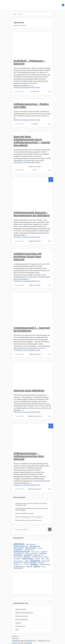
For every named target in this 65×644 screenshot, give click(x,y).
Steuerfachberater (20, 626)
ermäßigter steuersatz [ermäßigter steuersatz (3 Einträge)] (37, 557)
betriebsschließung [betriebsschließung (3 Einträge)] (18, 555)
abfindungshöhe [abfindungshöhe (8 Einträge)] (35, 546)
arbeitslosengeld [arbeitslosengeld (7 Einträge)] (30, 548)
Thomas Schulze (19, 91)
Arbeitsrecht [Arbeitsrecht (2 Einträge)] (40, 548)
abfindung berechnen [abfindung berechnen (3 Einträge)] (31, 544)
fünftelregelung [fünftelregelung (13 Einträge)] (28, 558)
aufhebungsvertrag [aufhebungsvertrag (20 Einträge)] (22, 551)
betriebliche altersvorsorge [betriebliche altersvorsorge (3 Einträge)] (31, 554)
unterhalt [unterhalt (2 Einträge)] (44, 567)
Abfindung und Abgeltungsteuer (24, 613)
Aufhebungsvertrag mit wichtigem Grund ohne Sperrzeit (28, 257)
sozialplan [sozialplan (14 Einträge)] (34, 564)
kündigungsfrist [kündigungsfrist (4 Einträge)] (46, 561)
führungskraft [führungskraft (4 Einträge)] (17, 559)
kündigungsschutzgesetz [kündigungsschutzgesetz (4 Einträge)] (30, 563)
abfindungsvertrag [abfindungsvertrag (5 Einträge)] (19, 548)
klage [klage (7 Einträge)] (47, 558)
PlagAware (18, 623)
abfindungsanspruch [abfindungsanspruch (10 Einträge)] (21, 546)
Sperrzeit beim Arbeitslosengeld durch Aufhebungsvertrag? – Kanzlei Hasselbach (32, 141)
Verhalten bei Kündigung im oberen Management (29, 517)
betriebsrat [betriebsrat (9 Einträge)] (43, 553)
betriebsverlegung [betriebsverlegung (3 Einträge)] (28, 555)
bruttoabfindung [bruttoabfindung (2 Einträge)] (37, 555)
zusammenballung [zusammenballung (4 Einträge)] (18, 568)
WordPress (29, 643)
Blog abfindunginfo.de (22, 620)
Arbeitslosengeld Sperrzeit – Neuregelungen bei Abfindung (32, 214)
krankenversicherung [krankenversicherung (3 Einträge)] (18, 561)
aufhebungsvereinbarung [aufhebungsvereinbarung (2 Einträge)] (29, 550)
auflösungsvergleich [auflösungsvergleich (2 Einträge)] (35, 552)
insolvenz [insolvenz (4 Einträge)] (37, 559)
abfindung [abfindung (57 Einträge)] (19, 544)
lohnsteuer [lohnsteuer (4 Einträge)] (41, 563)
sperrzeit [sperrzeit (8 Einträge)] (29, 566)
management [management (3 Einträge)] (17, 564)
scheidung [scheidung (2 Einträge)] (27, 564)
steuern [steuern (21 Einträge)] (37, 566)
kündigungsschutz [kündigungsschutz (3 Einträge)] (18, 563)
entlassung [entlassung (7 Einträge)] (27, 557)
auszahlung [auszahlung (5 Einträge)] (44, 552)
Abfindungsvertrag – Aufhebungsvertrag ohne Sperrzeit (29, 456)
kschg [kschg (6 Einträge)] (27, 561)
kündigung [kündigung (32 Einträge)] (35, 561)
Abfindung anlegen (21, 609)
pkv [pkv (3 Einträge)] (22, 564)
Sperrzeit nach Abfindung (29, 390)
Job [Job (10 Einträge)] (43, 558)
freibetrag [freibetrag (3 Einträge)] (46, 557)
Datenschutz (16, 639)
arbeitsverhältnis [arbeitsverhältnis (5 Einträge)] (18, 550)
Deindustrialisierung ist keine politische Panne (28, 520)
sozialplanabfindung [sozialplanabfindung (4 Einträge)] (45, 564)
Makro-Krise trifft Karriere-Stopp (24, 513)
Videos (17, 630)
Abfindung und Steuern (22, 616)
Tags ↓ (50, 91)
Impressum (15, 636)
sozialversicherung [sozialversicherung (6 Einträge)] (19, 566)
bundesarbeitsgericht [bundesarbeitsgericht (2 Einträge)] (18, 557)
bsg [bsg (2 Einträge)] (43, 555)
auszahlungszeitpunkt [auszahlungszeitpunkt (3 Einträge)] (19, 554)
